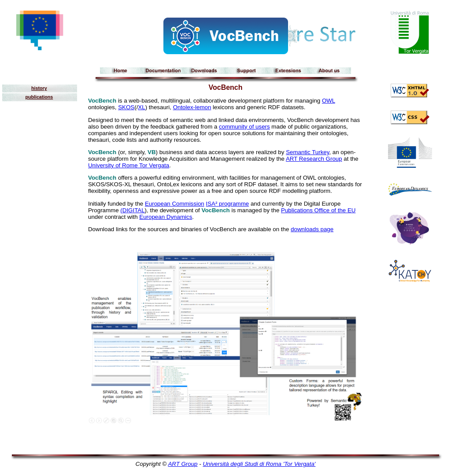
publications (39, 97)
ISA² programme (227, 204)
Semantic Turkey (307, 152)
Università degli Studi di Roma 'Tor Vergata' (259, 464)
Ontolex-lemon (192, 107)
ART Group (183, 464)
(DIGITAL (132, 210)
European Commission (175, 204)
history (39, 88)
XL (141, 107)
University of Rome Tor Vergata (129, 165)
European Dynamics (166, 217)
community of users (244, 127)
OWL (329, 101)
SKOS (126, 107)
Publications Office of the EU (318, 210)
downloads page (312, 229)
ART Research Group (314, 159)
